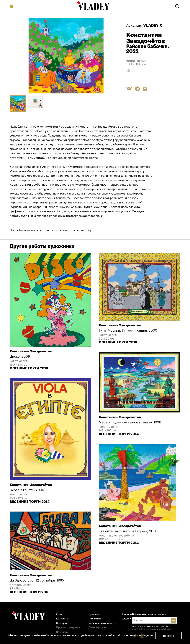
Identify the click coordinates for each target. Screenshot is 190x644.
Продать (94, 614)
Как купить (63, 623)
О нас (60, 614)
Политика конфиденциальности (102, 621)
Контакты (62, 619)
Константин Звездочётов (145, 38)
